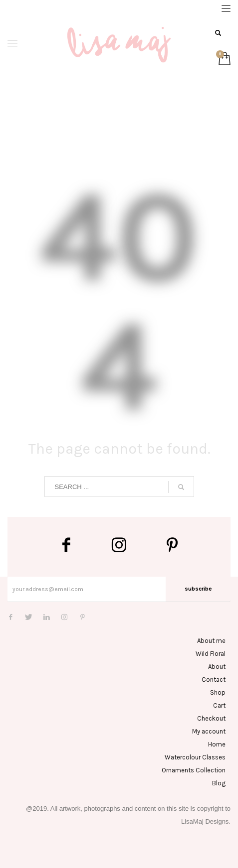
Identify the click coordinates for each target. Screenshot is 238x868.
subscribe (198, 589)
